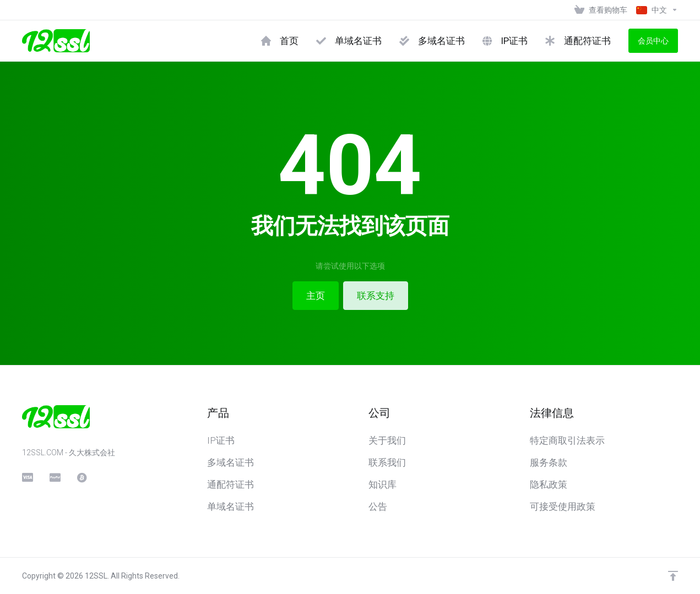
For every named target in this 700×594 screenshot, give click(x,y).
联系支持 (376, 296)
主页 (316, 296)
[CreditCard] (27, 477)
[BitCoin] (82, 477)
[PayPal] (55, 477)
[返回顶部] (673, 576)
